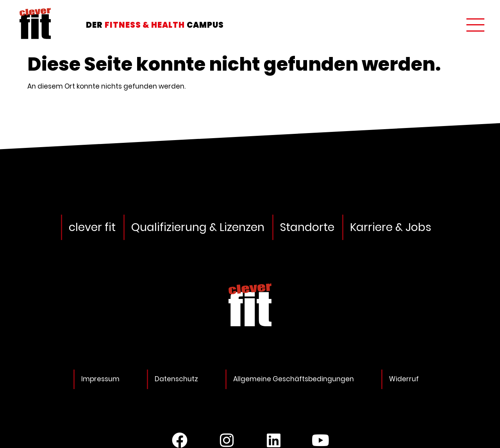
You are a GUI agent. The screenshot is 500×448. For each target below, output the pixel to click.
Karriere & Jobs (391, 227)
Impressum (100, 379)
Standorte (307, 227)
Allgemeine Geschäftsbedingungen (294, 379)
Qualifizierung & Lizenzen (198, 227)
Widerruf (404, 379)
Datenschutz (176, 379)
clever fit (92, 227)
